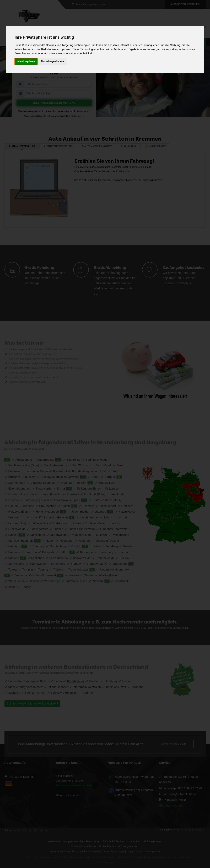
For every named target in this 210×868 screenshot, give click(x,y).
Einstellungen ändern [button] (52, 61)
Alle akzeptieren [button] (26, 61)
